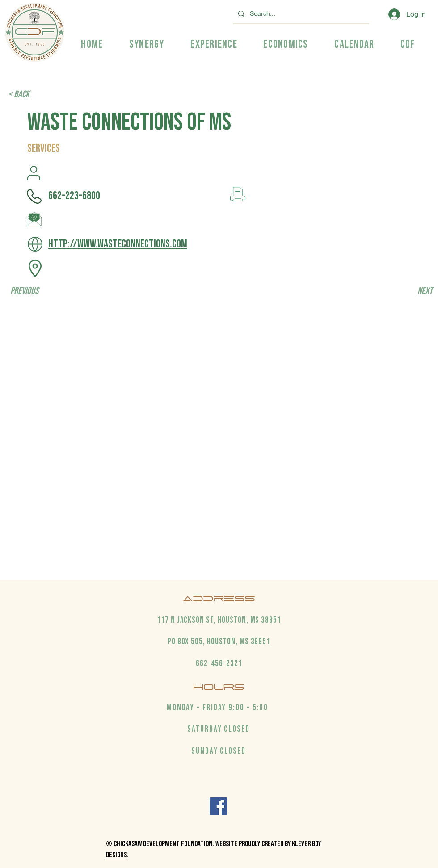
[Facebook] (218, 806)
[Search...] (300, 14)
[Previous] (40, 291)
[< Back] (38, 95)
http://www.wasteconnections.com (118, 244)
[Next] (410, 291)
